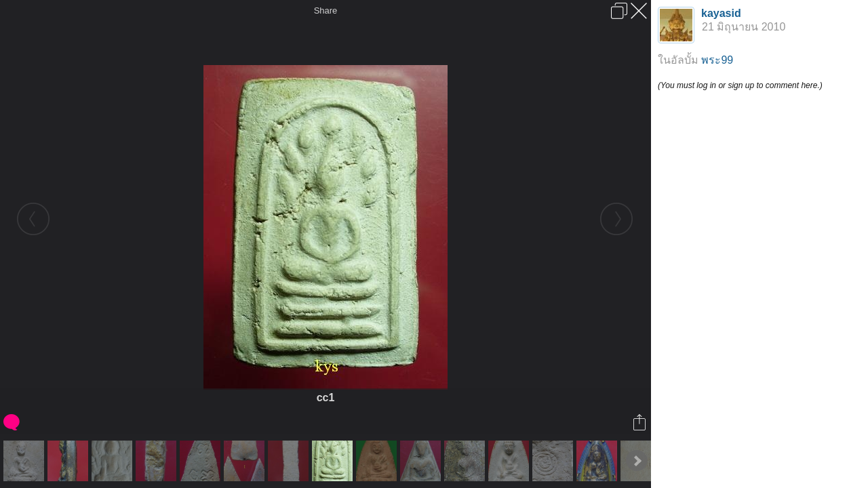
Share (326, 11)
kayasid (721, 13)
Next (637, 461)
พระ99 (717, 60)
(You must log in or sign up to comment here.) (740, 85)
